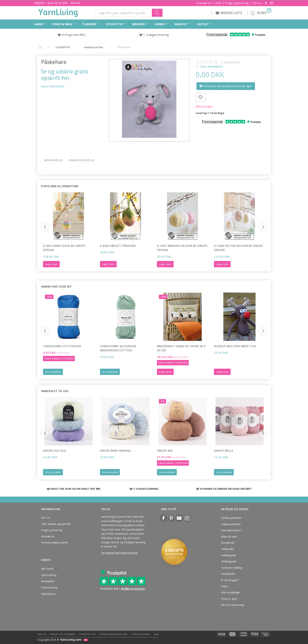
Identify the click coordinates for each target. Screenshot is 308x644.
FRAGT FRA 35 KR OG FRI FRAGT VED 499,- (76, 489)
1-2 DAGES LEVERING (146, 489)
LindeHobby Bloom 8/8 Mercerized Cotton (118, 348)
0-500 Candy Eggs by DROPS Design (64, 248)
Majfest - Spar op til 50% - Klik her (57, 3)
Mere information (53, 86)
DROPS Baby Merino (115, 451)
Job (156, 634)
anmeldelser (231, 62)
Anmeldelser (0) (82, 160)
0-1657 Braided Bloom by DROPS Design (182, 248)
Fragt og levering (237, 3)
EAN (218, 3)
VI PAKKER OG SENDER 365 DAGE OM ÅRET (226, 489)
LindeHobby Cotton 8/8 (62, 346)
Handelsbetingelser (113, 634)
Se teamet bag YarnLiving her (119, 553)
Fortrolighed (141, 634)
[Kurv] (261, 12)
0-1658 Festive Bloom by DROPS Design (238, 248)
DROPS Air (165, 451)
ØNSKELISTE (229, 13)
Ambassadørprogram (55, 542)
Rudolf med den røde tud (235, 346)
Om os (257, 3)
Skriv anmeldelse (211, 66)
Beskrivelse (53, 160)
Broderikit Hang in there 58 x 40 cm (181, 348)
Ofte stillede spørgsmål (56, 524)
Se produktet (53, 372)
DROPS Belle (224, 451)
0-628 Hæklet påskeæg (118, 246)
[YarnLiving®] (58, 12)
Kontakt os (204, 3)
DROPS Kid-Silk (55, 451)
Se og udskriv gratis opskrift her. (65, 75)
